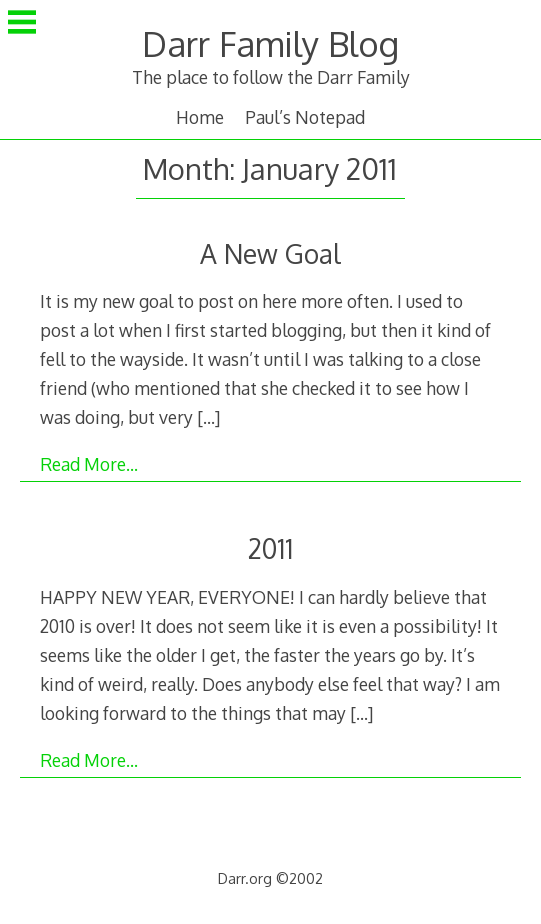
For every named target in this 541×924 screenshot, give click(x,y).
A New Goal (270, 253)
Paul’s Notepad (305, 117)
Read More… (89, 464)
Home (200, 117)
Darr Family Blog (270, 43)
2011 (270, 548)
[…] (208, 417)
